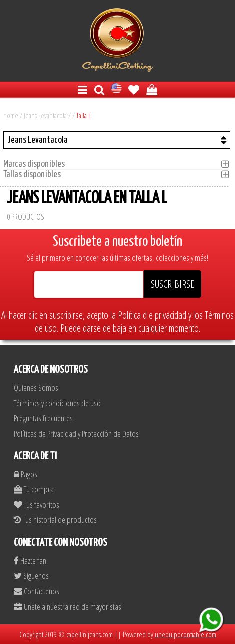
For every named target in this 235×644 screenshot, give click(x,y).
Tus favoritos (37, 505)
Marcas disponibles (37, 164)
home (11, 115)
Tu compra (34, 489)
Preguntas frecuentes (43, 418)
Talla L (84, 115)
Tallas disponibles (35, 175)
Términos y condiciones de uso (57, 403)
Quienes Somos (36, 388)
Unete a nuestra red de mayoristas (68, 606)
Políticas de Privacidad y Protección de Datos (76, 433)
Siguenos (31, 575)
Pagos (26, 474)
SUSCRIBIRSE (172, 284)
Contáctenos (37, 591)
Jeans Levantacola (45, 115)
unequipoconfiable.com (185, 634)
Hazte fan (30, 561)
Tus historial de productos (55, 520)
